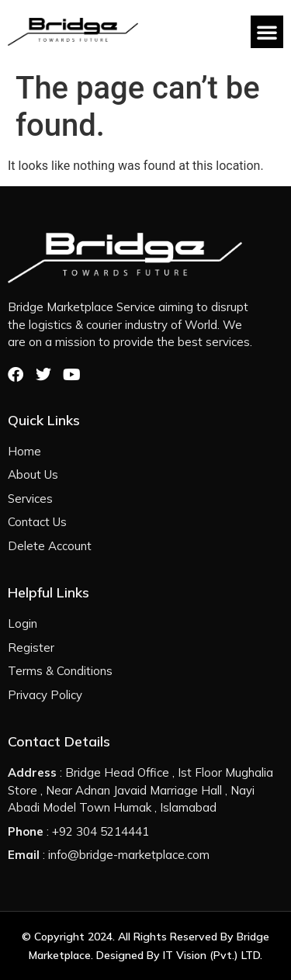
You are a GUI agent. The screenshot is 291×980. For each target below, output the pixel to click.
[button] (267, 32)
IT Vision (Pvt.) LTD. (213, 955)
